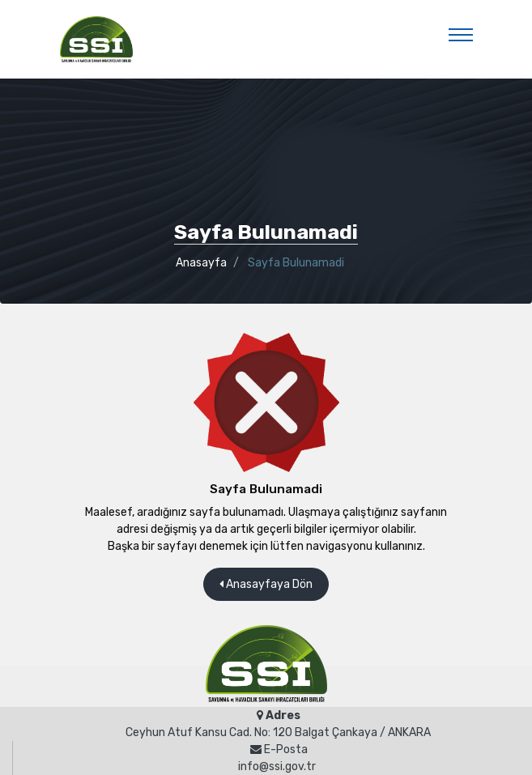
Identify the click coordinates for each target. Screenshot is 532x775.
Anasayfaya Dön (266, 584)
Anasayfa (201, 263)
